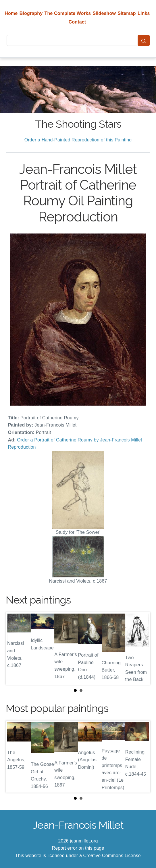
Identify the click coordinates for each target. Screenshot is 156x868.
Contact (77, 22)
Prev (15, 648)
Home (11, 13)
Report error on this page (78, 848)
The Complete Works (68, 13)
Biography (31, 13)
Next (141, 648)
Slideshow (104, 13)
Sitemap (127, 13)
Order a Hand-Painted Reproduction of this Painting (78, 140)
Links (144, 13)
